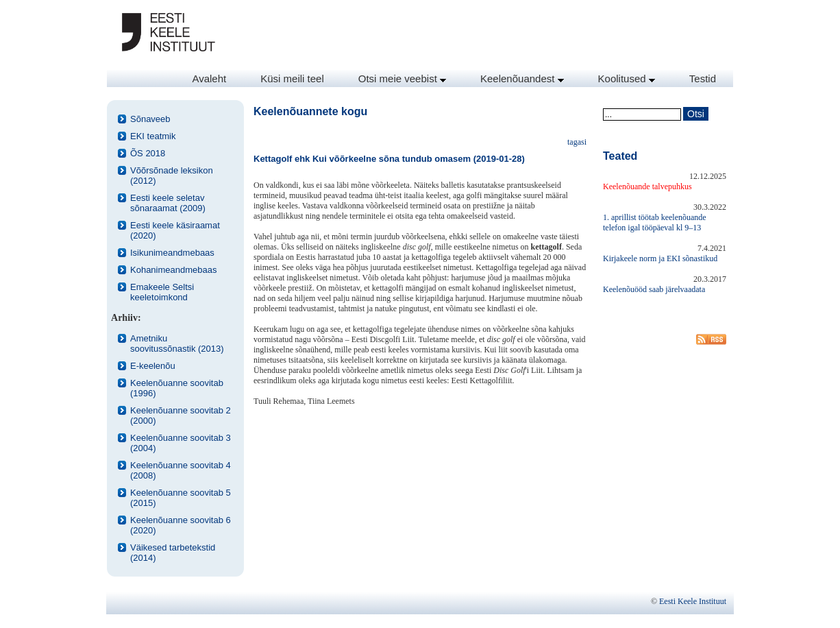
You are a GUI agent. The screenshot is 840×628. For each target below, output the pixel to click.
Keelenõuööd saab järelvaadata (654, 289)
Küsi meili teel (292, 78)
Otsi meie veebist (402, 78)
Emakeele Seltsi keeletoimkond (162, 292)
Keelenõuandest (522, 78)
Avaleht (209, 78)
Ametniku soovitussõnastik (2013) (177, 343)
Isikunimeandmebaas (172, 253)
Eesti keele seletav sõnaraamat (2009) (168, 203)
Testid (703, 78)
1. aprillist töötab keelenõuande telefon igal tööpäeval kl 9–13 (655, 222)
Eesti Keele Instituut (693, 601)
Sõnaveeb (150, 119)
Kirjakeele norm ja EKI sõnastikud (660, 258)
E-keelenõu (153, 366)
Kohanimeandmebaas (173, 270)
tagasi (577, 142)
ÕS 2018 (148, 153)
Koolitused (627, 78)
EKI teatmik (153, 136)
